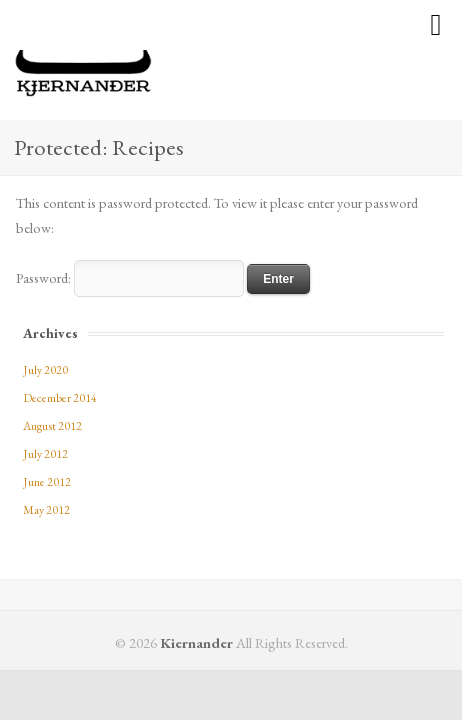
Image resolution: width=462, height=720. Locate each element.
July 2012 (45, 454)
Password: (130, 277)
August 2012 (52, 426)
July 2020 (45, 370)
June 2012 (47, 482)
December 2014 (60, 398)
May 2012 (46, 510)
